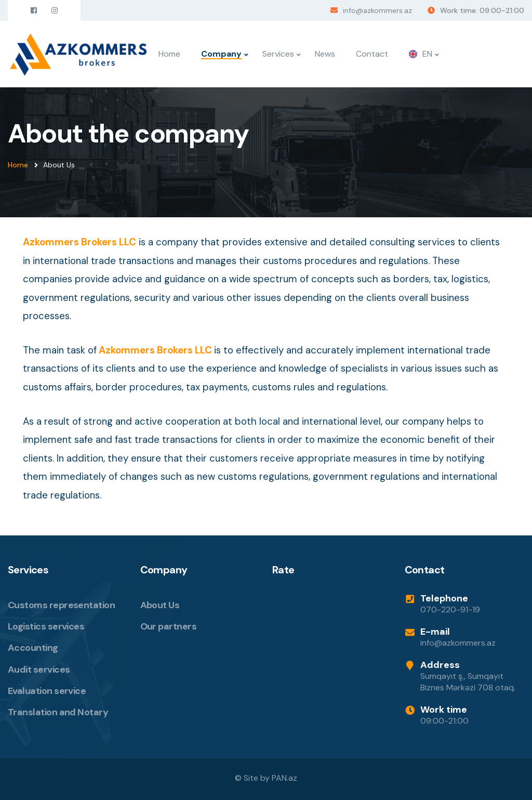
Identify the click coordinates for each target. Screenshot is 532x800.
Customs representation (61, 605)
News (325, 54)
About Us (160, 605)
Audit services (39, 670)
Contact (372, 54)
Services (278, 54)
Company (221, 54)
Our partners (169, 626)
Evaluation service (47, 691)
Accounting (33, 648)
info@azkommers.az (377, 10)
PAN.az (284, 778)
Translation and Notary (58, 712)
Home (169, 54)
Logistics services (46, 626)
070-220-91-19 (450, 609)
